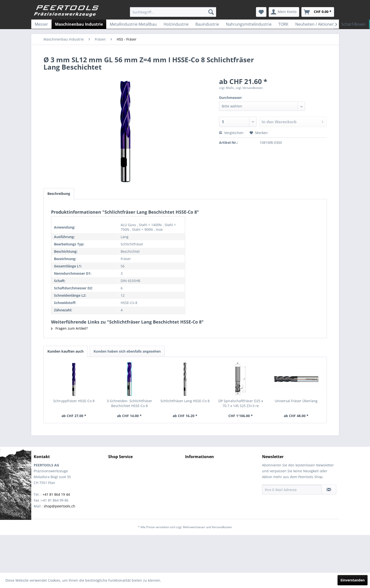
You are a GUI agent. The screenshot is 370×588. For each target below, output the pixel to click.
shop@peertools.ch (59, 506)
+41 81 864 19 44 (56, 494)
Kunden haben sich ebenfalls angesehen (127, 351)
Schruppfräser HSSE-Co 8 (74, 401)
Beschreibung (59, 194)
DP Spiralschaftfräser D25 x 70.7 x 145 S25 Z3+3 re (241, 403)
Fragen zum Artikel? (69, 328)
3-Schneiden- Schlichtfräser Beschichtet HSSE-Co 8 (129, 403)
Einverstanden (353, 580)
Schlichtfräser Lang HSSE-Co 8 (185, 401)
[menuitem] (173, 12)
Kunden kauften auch (65, 351)
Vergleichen (231, 133)
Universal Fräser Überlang (296, 401)
